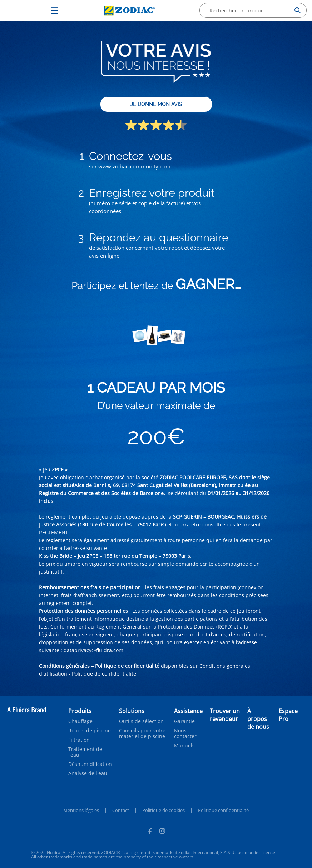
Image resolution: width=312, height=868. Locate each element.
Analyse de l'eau (88, 773)
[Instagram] (162, 832)
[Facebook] (150, 832)
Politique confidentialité (223, 810)
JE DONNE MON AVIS (156, 104)
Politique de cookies (164, 810)
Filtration (79, 740)
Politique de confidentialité (104, 674)
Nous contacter (185, 733)
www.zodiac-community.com (134, 166)
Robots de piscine (90, 731)
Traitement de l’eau (85, 752)
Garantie (184, 721)
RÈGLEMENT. (54, 532)
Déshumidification (90, 764)
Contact (121, 810)
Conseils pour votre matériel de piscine (142, 733)
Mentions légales (81, 810)
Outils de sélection (141, 721)
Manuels (184, 746)
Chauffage (80, 721)
